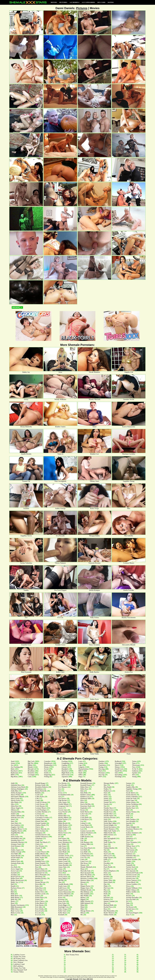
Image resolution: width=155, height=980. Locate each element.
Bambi (13, 886)
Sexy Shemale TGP (20, 970)
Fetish (46, 773)
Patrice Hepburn (110, 871)
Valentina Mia (131, 856)
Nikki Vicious (109, 835)
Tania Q (129, 835)
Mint (82, 909)
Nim (105, 837)
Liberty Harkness (87, 833)
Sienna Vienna (131, 812)
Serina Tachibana (132, 804)
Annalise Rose (16, 840)
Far (60, 791)
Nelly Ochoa (108, 821)
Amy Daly (14, 823)
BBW (13, 775)
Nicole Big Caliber (110, 823)
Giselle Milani (63, 804)
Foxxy (61, 793)
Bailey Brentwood (17, 880)
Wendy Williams (132, 888)
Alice (13, 804)
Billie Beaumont (17, 907)
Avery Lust (15, 871)
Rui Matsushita (109, 911)
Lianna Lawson (86, 831)
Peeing (101, 767)
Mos (105, 785)
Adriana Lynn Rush (18, 787)
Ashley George (16, 852)
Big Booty (14, 777)
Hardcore (65, 771)
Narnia (106, 804)
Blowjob (31, 769)
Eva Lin (38, 915)
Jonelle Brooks (64, 884)
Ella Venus (39, 890)
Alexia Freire (15, 800)
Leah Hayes (85, 819)
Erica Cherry (40, 901)
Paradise (107, 863)
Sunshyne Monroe (132, 829)
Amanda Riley (16, 812)
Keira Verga (63, 909)
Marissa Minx (85, 880)
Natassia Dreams (110, 818)
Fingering (47, 775)
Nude (80, 773)
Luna (82, 859)
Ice (59, 837)
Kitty (82, 802)
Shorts (117, 765)
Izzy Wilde (62, 844)
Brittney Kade (40, 785)
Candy (38, 800)
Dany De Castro (41, 865)
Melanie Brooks (86, 890)
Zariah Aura (131, 909)
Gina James (62, 802)
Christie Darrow (41, 835)
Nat (105, 806)
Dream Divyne (40, 882)
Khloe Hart (85, 787)
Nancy (106, 797)
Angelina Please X (17, 829)
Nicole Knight (109, 825)
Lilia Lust (84, 835)
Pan (105, 861)
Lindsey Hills (85, 844)
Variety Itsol (130, 867)
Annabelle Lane (16, 839)
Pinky (106, 886)
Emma (38, 896)
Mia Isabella (85, 894)
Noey (105, 844)
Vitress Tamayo (132, 880)
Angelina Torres (17, 831)
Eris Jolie (39, 907)
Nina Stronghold (110, 839)
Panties (101, 763)
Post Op (101, 775)
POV (100, 777)
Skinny (117, 767)
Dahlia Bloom (40, 854)
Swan (128, 831)
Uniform (135, 771)
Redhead (118, 761)
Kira (82, 800)
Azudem (14, 875)
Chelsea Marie (40, 825)
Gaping (64, 765)
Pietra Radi (108, 882)
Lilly (82, 839)
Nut (105, 850)
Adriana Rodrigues (18, 789)
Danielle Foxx (40, 861)
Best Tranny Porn (72, 955)
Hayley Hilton (63, 818)
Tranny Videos (19, 972)
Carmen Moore (41, 808)
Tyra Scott (130, 852)
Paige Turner (108, 858)
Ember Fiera (40, 892)
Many (83, 869)
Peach (106, 875)
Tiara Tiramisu (131, 842)
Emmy (38, 899)
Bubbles (38, 793)
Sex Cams (101, 2)
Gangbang (65, 763)
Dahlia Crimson (41, 856)
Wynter (129, 896)
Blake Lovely (15, 913)
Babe (13, 769)
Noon (106, 846)
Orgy (80, 777)
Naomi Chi (108, 802)
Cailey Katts (40, 797)
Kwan (83, 810)
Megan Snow (85, 888)
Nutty (106, 852)
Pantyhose (102, 765)
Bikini (30, 765)
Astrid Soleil (15, 858)
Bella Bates (15, 896)
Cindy (37, 840)
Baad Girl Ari (16, 877)
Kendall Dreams (86, 783)
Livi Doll (84, 850)
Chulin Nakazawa (42, 837)
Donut (37, 880)
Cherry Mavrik (41, 829)
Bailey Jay (15, 882)
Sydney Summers (132, 833)
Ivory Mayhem (64, 842)
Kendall (61, 915)
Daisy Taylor (40, 858)
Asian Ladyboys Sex (20, 960)
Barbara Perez (16, 888)
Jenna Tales (62, 867)
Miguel (83, 899)
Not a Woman (18, 962)
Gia (60, 797)
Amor (13, 819)
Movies (54, 2)
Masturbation (83, 769)
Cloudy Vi (39, 848)
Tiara (128, 840)
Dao (37, 867)
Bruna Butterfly (41, 791)
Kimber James (86, 795)
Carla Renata (40, 806)
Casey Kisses (40, 816)
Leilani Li (84, 823)
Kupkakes (84, 808)
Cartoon (38, 814)
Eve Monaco (63, 787)
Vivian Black (131, 882)
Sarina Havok (131, 795)
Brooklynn (39, 789)
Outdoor (102, 761)
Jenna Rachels (63, 865)
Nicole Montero (109, 829)
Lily (82, 840)
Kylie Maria (85, 812)
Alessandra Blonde (17, 797)
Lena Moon (85, 825)
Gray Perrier (63, 812)
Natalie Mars (108, 814)
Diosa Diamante (41, 875)
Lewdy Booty (85, 827)
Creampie (31, 775)
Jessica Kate (63, 877)
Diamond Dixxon (41, 871)
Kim (82, 791)
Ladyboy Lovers (19, 955)
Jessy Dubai (63, 879)
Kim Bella (84, 793)
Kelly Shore (62, 913)
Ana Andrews (16, 825)
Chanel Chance (41, 819)
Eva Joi (38, 913)
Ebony (46, 767)
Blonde (30, 767)
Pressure (107, 898)
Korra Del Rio (86, 804)
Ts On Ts (135, 769)
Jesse (60, 873)
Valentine (129, 858)
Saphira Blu (130, 787)
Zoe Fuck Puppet (132, 913)
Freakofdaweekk (64, 795)
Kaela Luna (62, 886)
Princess (107, 899)
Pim (105, 884)
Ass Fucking (15, 767)
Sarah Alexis (131, 793)
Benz (13, 903)
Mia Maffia (85, 896)
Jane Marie (62, 850)
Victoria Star (131, 879)
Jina (60, 882)
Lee (82, 821)
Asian (13, 763)
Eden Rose (39, 888)
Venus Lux (130, 869)
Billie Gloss (15, 909)
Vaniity (129, 861)
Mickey (83, 898)
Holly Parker (63, 827)
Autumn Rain (16, 863)
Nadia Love (108, 791)
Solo (116, 773)
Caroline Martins (41, 812)
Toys (134, 767)
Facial (46, 769)
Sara (128, 791)
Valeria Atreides (132, 859)
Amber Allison (16, 816)
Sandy (128, 785)
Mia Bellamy (85, 892)
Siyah (128, 814)
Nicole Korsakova (110, 827)
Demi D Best (40, 869)
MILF (81, 771)
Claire (37, 844)
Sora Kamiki (131, 821)
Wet (133, 775)
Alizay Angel (15, 808)
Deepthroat (48, 763)
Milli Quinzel (85, 903)
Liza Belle (84, 852)
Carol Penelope (41, 810)
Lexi (82, 829)
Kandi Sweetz (63, 890)
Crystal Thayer (41, 852)
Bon (12, 915)
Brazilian (31, 771)
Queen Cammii (109, 901)
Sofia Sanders (131, 819)
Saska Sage (130, 800)
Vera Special (131, 871)
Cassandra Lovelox (42, 818)
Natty (106, 819)
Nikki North (108, 833)
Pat (105, 869)
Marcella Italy (86, 871)
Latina (81, 763)
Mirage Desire (86, 911)
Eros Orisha (40, 909)
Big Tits (31, 763)
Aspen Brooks (16, 856)
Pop (105, 896)
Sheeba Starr (131, 808)
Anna (13, 835)
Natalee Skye (108, 808)
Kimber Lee (85, 797)
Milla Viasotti (85, 901)
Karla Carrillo (64, 896)
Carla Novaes (40, 804)
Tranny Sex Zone (19, 957)
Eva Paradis (63, 785)
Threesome (136, 765)
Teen (134, 763)
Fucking (64, 761)
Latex (80, 761)
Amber (13, 814)
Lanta (83, 816)
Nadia (106, 789)
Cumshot (47, 761)
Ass (12, 765)
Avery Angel (15, 869)
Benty (13, 901)
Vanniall (129, 865)
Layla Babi (84, 818)
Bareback (14, 771)
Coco (37, 850)
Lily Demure (85, 842)
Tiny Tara (130, 848)
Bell (12, 892)
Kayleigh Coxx (64, 907)
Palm (106, 859)
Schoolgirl (118, 763)
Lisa (82, 846)
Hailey (61, 814)
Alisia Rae (14, 806)
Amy (13, 821)
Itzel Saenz (62, 839)
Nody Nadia (108, 842)
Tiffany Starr (131, 846)
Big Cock (31, 761)
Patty (106, 873)
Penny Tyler (108, 880)
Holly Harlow (63, 825)
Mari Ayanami (86, 873)
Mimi (82, 905)
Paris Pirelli (108, 867)
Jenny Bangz (63, 871)
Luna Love (84, 861)
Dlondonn (39, 877)
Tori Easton (130, 850)
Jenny (60, 869)
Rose (105, 909)
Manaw (83, 865)
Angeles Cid (15, 827)
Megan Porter (85, 886)
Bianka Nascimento (18, 905)
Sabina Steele (108, 915)
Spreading (118, 775)
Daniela (38, 859)
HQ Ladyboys (18, 966)
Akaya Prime (16, 795)
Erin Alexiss (40, 905)
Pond (106, 892)
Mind (82, 907)
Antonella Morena (17, 842)
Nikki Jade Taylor (110, 831)
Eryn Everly (40, 911)
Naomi (106, 800)
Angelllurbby (16, 833)
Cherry (38, 827)
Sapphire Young (132, 789)
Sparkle (129, 823)
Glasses (64, 767)
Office (81, 775)
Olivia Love (108, 856)
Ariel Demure (16, 846)
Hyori (60, 835)
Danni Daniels (40, 863)
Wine (128, 894)
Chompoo (39, 833)
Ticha (128, 844)
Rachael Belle (109, 905)
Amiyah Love (16, 818)
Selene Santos (131, 802)
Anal (13, 761)
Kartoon (61, 899)
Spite (128, 825)
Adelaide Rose (16, 785)
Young (134, 777)
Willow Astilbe (131, 892)
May (82, 884)
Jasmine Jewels (64, 856)
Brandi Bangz (40, 783)
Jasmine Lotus (64, 858)
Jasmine (61, 854)
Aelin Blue (15, 791)
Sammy (129, 783)
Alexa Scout (15, 799)
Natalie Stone (108, 816)
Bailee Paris (15, 879)
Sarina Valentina (132, 797)
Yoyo (128, 905)
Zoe (127, 911)
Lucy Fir (84, 858)
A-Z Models (74, 2)
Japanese (65, 777)
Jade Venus (62, 848)
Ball (12, 884)
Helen (60, 821)
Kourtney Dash (86, 806)
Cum (30, 777)
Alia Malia (15, 802)
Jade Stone (62, 846)
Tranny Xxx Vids (19, 968)
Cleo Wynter (40, 846)
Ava (12, 865)
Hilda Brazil (63, 823)
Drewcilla (39, 884)
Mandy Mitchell (86, 867)
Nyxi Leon (107, 854)
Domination (48, 765)
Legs (80, 765)
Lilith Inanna (85, 837)
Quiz (105, 903)
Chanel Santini (41, 823)
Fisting (46, 777)
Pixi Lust (107, 888)
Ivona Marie (63, 840)
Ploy (105, 890)
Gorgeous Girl (63, 806)
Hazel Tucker (63, 819)
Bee (12, 890)
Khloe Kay (84, 789)
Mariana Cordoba (87, 879)
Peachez (107, 877)
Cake (37, 799)
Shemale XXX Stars (79, 979)
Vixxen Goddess (132, 884)
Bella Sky (14, 899)
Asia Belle (14, 854)
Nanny (106, 799)
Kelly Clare (62, 911)
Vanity (128, 863)
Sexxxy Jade (130, 806)
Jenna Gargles (63, 863)
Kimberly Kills (86, 799)
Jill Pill (61, 880)
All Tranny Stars (19, 959)
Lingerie (81, 767)
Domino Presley (41, 879)
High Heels (65, 773)
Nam (105, 793)
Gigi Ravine (63, 800)
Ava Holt (14, 867)
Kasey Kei (62, 901)
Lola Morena (85, 854)
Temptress (130, 839)
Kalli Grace (62, 888)
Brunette (31, 773)
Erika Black (40, 903)
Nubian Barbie (109, 848)
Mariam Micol (86, 877)
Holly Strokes (63, 829)
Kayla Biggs (63, 905)
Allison (13, 810)
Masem (83, 882)
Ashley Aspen (16, 850)
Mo (82, 915)
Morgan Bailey (109, 783)
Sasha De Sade (131, 799)
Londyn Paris (85, 856)
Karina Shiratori (64, 894)
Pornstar (102, 773)
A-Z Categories (88, 2)
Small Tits (118, 771)
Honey (61, 831)
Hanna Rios (62, 816)
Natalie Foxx (108, 812)
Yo (127, 901)
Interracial (65, 775)
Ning (105, 840)
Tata (128, 837)
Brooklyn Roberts (42, 787)
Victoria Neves (131, 877)
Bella (13, 894)
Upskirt (135, 773)
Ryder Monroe (109, 913)
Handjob (65, 769)
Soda (128, 816)
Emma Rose (40, 898)
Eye (60, 789)
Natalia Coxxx (109, 810)
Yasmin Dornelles (132, 898)
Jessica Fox (62, 875)
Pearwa (106, 879)
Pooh (105, 894)
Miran (83, 913)
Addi (13, 783)
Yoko (128, 903)
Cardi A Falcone (41, 802)
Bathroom (14, 773)
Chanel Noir (40, 821)
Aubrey (14, 859)
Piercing (102, 769)
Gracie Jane (63, 810)
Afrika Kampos (16, 793)
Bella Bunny (15, 898)
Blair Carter (15, 911)
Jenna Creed (63, 861)
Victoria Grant (131, 875)
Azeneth (14, 873)
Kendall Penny (86, 785)
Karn (60, 898)
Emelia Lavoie (40, 894)
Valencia (129, 854)
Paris (106, 865)
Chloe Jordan (40, 831)
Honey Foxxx (63, 833)
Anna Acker (15, 837)
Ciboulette (39, 839)
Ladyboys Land (19, 964)
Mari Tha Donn (86, 875)
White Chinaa (131, 890)
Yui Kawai (130, 907)
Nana (106, 795)
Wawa (128, 886)
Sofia (128, 818)
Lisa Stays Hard (86, 848)
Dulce (37, 886)
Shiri (128, 810)
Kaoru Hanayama (65, 892)
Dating (111, 2)
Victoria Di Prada (132, 873)
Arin (12, 848)
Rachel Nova (108, 907)
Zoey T (129, 915)
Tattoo (134, 761)
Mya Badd (107, 787)
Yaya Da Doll (131, 899)
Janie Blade (62, 852)
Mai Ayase (84, 863)
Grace (61, 808)
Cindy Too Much (41, 842)
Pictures (63, 2)
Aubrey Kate (15, 861)
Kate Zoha (62, 903)
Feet (46, 771)
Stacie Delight (131, 827)
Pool (100, 771)
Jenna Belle (62, 859)
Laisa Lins (84, 814)
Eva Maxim (62, 783)
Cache (37, 795)
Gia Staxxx (62, 799)
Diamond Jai (40, 873)
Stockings (118, 777)
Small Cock (119, 769)
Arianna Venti (16, 844)
